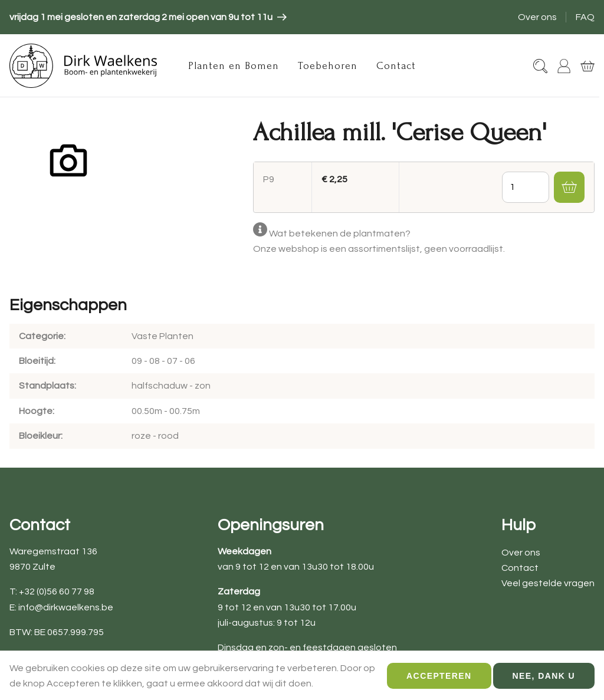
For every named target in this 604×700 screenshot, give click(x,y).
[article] (148, 17)
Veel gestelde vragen (548, 583)
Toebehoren (328, 66)
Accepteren (439, 681)
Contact (396, 66)
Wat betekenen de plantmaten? (340, 234)
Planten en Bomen (234, 66)
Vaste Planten (163, 336)
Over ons (537, 17)
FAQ (585, 17)
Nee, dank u (544, 681)
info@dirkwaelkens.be (66, 607)
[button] (569, 187)
